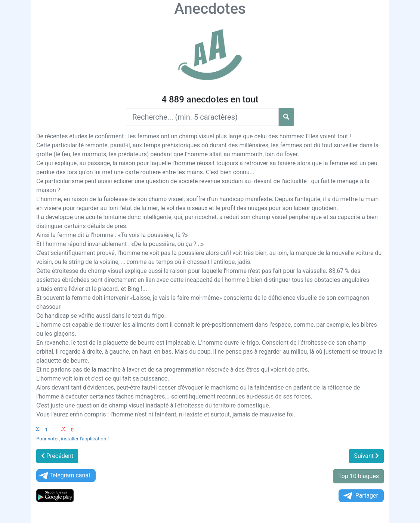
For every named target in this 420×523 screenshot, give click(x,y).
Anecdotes (210, 9)
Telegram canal (64, 476)
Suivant (366, 456)
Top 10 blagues (359, 476)
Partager (360, 496)
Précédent (57, 456)
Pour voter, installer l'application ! (72, 439)
